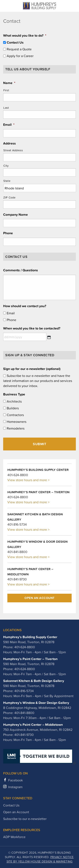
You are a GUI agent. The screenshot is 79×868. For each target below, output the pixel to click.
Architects (14, 401)
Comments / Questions (21, 270)
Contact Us (15, 42)
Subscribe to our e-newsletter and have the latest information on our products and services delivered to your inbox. (38, 381)
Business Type (14, 394)
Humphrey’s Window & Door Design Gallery (36, 703)
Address (9, 143)
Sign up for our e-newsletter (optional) (32, 369)
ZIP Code (9, 198)
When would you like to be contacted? (32, 328)
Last (6, 108)
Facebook (15, 780)
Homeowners (17, 422)
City (6, 166)
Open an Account (39, 598)
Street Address (13, 150)
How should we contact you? (25, 306)
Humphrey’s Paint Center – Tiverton (30, 659)
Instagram (15, 787)
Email (9, 125)
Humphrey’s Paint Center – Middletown (33, 725)
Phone (8, 233)
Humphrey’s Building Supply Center (30, 637)
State (7, 181)
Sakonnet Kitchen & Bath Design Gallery (34, 681)
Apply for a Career (20, 56)
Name (9, 83)
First (6, 90)
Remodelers (16, 428)
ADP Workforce (14, 837)
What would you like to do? (25, 35)
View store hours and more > (28, 480)
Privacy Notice (62, 857)
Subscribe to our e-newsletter (25, 819)
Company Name (15, 215)
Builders (13, 408)
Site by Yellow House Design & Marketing (40, 861)
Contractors (15, 415)
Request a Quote (19, 49)
